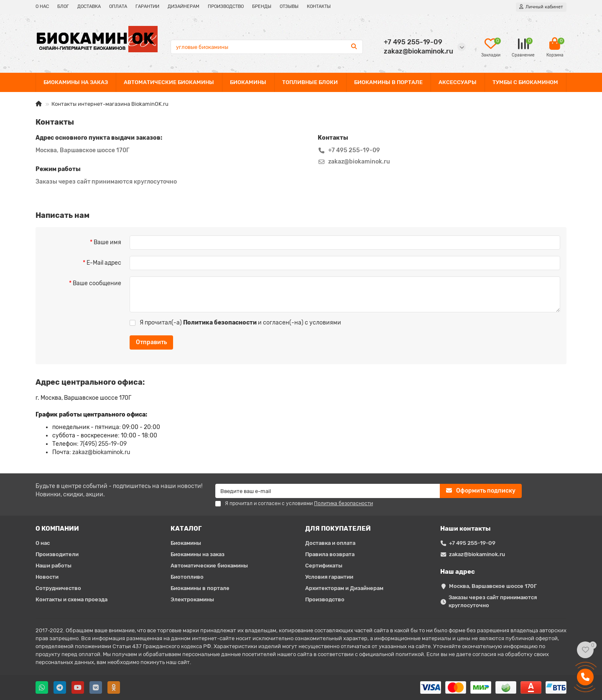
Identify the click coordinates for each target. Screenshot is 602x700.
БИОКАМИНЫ (248, 82)
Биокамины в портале (200, 588)
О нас (43, 543)
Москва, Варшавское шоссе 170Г (493, 586)
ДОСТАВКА (89, 6)
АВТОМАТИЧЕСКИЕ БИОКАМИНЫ (169, 82)
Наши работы (54, 566)
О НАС (42, 6)
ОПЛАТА (118, 6)
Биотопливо (187, 577)
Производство (325, 599)
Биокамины (186, 543)
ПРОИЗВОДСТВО (226, 6)
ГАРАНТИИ (147, 6)
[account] (541, 7)
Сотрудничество (58, 588)
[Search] (267, 47)
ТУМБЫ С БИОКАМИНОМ (525, 82)
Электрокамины (192, 599)
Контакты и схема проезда (71, 599)
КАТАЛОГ (186, 529)
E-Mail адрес (104, 263)
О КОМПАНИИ (57, 529)
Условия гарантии (329, 577)
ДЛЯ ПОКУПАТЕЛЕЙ (338, 529)
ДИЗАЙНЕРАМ (184, 6)
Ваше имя (107, 242)
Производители (57, 554)
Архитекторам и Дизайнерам (344, 588)
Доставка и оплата (330, 543)
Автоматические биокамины (209, 566)
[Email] (328, 491)
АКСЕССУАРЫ (458, 82)
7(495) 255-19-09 (103, 444)
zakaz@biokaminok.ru (101, 452)
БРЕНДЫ (262, 6)
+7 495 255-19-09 (472, 543)
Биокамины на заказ (198, 554)
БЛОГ (63, 6)
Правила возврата (330, 554)
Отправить (151, 342)
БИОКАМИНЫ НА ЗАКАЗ (76, 82)
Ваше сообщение (97, 283)
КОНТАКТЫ (319, 6)
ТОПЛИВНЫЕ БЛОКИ (310, 82)
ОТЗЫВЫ (289, 6)
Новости (47, 577)
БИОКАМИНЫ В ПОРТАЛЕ (388, 82)
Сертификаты (324, 566)
